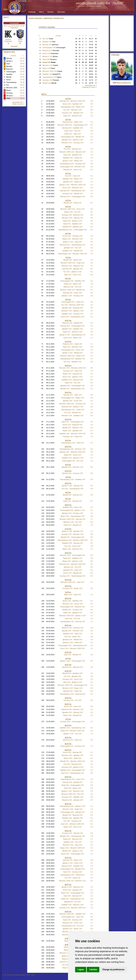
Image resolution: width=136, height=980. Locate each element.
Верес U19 (49, 68)
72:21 (91, 42)
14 (5, 93)
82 (96, 39)
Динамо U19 (49, 42)
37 (96, 62)
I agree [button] (81, 969)
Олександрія (11, 72)
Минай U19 (49, 83)
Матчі (41, 12)
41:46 (91, 56)
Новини (50, 12)
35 (24, 82)
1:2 (92, 134)
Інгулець (9, 93)
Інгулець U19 (51, 80)
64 (24, 64)
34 (96, 68)
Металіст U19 (50, 65)
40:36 (91, 53)
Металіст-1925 (12, 88)
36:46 (91, 68)
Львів (8, 98)
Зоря (8, 64)
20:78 (91, 83)
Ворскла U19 (51, 50)
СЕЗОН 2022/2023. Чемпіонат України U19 (46, 18)
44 (24, 72)
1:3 (92, 437)
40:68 (91, 65)
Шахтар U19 (50, 45)
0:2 (92, 203)
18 (80, 47)
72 (24, 58)
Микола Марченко (122, 83)
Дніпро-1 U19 (50, 56)
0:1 (92, 501)
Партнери (61, 12)
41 (24, 74)
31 (24, 90)
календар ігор (18, 102)
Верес (8, 90)
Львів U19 (49, 62)
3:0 (92, 558)
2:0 (92, 899)
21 (80, 45)
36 (24, 77)
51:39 (91, 50)
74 (96, 42)
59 (96, 47)
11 (5, 85)
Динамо (9, 66)
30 (21, 58)
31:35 (91, 62)
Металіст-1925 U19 (52, 71)
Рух (8, 85)
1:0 (92, 158)
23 (80, 42)
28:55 (91, 77)
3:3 (92, 332)
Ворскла (9, 69)
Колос (8, 80)
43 (96, 53)
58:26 (91, 47)
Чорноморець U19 (52, 77)
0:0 (92, 691)
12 (5, 88)
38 (96, 59)
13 (5, 90)
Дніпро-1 (9, 61)
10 (5, 82)
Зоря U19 (50, 59)
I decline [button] (93, 969)
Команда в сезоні (89, 87)
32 (24, 85)
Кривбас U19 (51, 74)
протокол (14, 46)
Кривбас (9, 74)
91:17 (91, 39)
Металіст (10, 96)
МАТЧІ (6, 17)
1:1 (92, 182)
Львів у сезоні (18, 104)
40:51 (91, 71)
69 (96, 45)
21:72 (91, 80)
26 (80, 39)
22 (24, 96)
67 (24, 61)
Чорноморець (11, 82)
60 (24, 66)
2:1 (92, 758)
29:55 (91, 74)
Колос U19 (50, 53)
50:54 (91, 59)
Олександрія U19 (54, 47)
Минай (9, 77)
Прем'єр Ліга (9, 52)
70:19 (91, 45)
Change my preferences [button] (113, 969)
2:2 (92, 263)
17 (86, 71)
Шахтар (9, 58)
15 (5, 96)
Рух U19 (48, 39)
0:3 (92, 383)
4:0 (92, 302)
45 (24, 69)
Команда (32, 12)
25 (96, 77)
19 (86, 80)
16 (5, 98)
